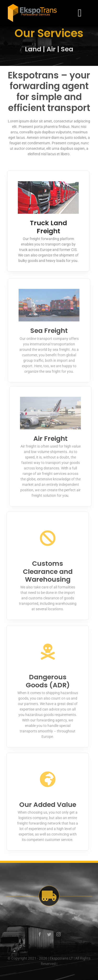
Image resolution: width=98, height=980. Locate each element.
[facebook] (40, 936)
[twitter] (49, 936)
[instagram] (59, 936)
